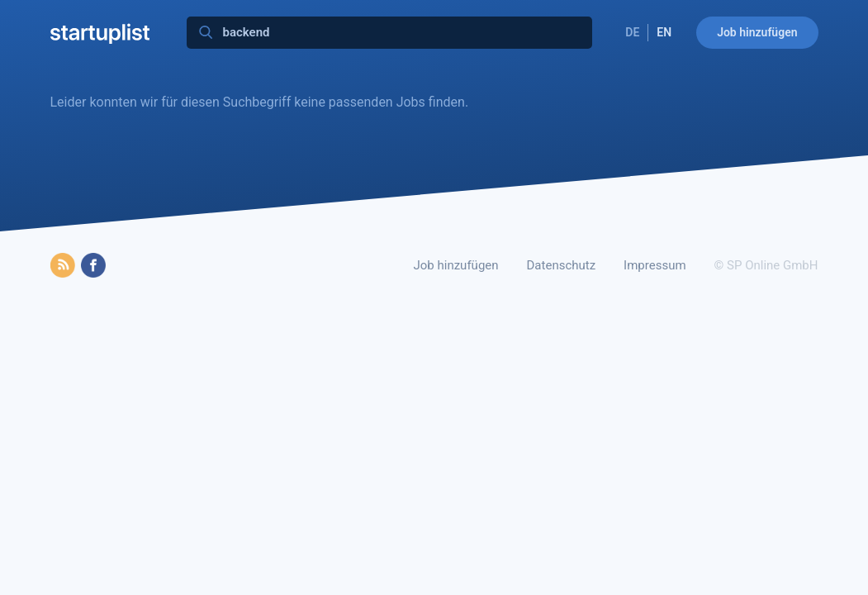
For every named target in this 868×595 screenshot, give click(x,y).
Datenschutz (562, 265)
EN (664, 32)
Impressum (655, 265)
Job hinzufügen (757, 32)
